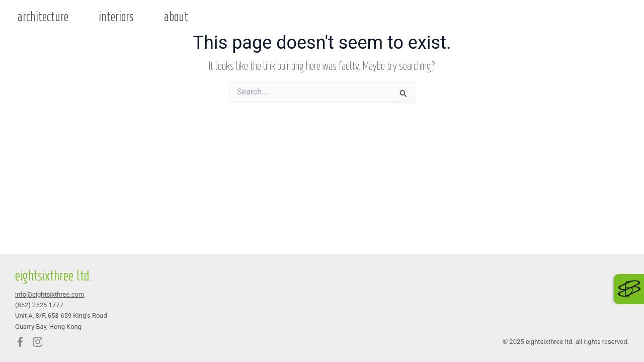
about (176, 17)
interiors (116, 17)
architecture (43, 17)
